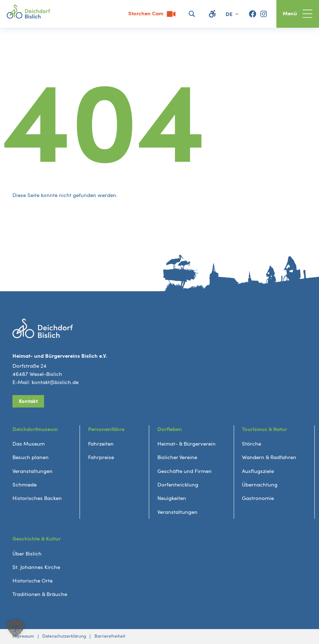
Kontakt (28, 401)
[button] (16, 628)
